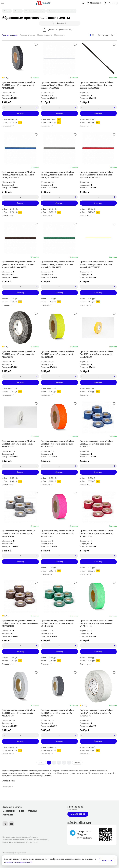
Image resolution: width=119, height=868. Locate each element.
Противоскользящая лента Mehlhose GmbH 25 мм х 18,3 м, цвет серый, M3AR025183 (57, 713)
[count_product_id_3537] (20, 646)
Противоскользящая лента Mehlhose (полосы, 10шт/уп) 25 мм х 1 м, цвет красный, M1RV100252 (96, 175)
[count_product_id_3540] (20, 556)
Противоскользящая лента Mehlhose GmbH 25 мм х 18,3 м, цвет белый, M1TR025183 (18, 444)
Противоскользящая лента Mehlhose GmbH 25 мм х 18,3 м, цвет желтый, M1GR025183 (96, 354)
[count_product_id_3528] (59, 646)
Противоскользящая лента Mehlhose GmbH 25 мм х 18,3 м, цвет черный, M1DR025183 (57, 444)
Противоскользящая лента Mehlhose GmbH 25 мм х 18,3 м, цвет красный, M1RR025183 (96, 534)
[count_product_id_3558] (59, 556)
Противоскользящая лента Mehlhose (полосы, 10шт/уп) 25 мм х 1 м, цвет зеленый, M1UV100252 (57, 264)
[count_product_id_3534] (98, 466)
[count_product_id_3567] (59, 735)
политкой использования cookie (19, 862)
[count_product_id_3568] (98, 735)
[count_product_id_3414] (20, 107)
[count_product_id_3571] (20, 197)
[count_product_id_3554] (59, 466)
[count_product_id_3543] (20, 735)
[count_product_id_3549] (20, 466)
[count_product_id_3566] (59, 107)
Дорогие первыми (28, 35)
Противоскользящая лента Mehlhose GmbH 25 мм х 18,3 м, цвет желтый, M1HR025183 (57, 354)
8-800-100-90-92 (75, 807)
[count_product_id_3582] (20, 376)
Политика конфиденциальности (14, 853)
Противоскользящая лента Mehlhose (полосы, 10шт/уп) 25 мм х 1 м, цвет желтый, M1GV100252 (96, 264)
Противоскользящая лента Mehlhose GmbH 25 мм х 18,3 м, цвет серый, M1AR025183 (18, 534)
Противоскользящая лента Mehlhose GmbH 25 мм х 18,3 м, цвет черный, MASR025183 (18, 85)
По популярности (45, 35)
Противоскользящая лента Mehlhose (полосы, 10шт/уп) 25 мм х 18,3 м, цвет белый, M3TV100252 (58, 85)
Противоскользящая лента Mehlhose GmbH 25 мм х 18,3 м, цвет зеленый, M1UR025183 (57, 623)
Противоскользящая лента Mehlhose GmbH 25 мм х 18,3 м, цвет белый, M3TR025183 (96, 713)
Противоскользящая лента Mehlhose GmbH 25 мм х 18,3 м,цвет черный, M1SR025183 (18, 354)
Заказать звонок (78, 814)
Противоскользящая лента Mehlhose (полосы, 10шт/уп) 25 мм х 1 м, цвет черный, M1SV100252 (96, 85)
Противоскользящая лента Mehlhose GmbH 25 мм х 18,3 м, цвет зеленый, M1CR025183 (96, 623)
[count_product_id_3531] (98, 556)
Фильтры (60, 23)
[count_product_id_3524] (98, 107)
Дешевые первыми (10, 35)
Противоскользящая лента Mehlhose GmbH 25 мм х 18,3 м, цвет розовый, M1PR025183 (57, 534)
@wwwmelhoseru (84, 838)
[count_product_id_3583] (98, 287)
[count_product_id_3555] (59, 376)
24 (112, 35)
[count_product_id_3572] (20, 287)
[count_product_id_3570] (98, 197)
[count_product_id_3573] (59, 197)
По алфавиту (60, 35)
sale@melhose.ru (79, 823)
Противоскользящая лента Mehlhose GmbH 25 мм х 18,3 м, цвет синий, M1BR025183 (96, 444)
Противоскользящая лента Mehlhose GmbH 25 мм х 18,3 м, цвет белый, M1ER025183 (18, 713)
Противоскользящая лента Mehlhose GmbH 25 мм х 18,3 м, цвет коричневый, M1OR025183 (20, 623)
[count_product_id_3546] (98, 376)
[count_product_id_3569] (59, 287)
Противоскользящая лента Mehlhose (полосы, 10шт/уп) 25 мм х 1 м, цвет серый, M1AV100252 (57, 175)
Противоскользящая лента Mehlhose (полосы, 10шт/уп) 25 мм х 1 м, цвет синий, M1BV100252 (18, 175)
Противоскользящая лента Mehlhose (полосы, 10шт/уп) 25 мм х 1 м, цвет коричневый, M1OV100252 (18, 264)
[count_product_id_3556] (98, 646)
